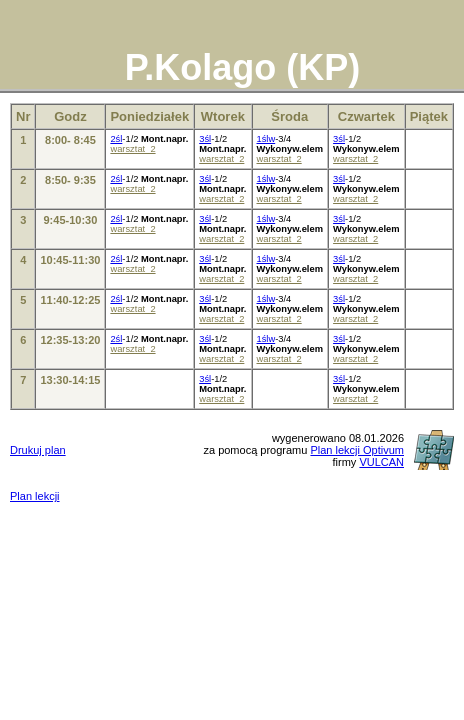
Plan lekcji (35, 496)
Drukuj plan (38, 450)
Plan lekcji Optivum (357, 450)
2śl (116, 139)
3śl (205, 139)
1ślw (266, 139)
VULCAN (381, 462)
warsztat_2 (132, 149)
